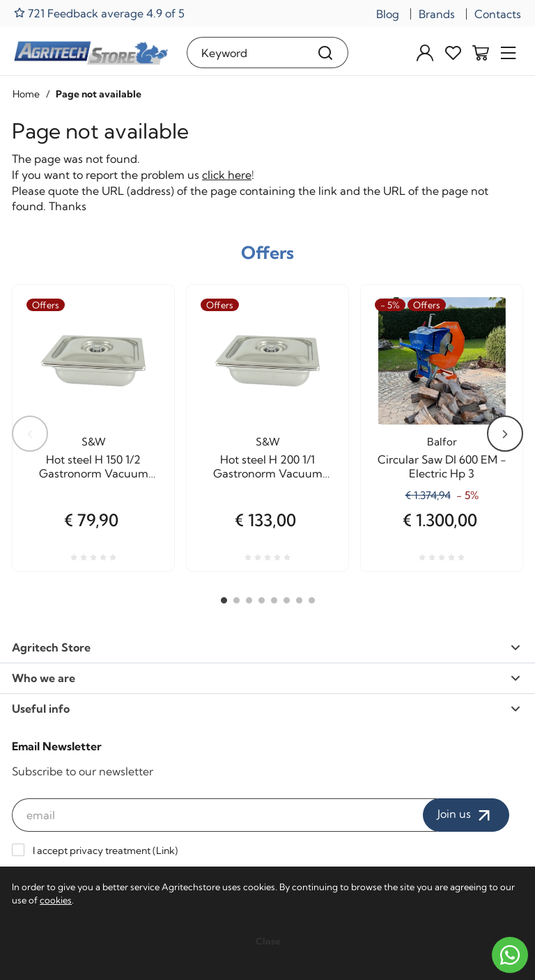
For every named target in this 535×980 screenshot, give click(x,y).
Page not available (99, 94)
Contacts (498, 14)
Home (26, 94)
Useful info (266, 709)
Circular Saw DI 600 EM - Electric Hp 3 (442, 466)
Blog (388, 14)
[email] (224, 815)
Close (268, 941)
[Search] (326, 53)
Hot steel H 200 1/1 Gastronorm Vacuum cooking (268, 466)
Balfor (442, 442)
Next (505, 434)
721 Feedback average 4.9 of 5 (99, 13)
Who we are (266, 678)
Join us (466, 815)
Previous (30, 434)
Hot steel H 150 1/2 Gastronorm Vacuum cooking (94, 466)
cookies (56, 900)
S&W (94, 442)
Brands (437, 14)
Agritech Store (266, 647)
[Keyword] (245, 53)
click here (227, 175)
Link (165, 851)
